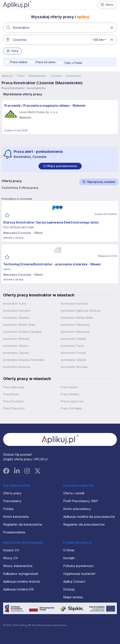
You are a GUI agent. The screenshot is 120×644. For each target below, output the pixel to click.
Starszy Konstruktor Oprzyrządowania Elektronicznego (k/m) (51, 222)
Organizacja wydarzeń (79, 574)
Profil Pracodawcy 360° (81, 501)
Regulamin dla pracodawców (84, 524)
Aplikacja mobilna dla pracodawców (89, 517)
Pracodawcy (12, 501)
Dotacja (69, 589)
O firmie (69, 550)
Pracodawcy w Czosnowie (17, 199)
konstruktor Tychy (15, 304)
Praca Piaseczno (14, 408)
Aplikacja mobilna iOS (18, 589)
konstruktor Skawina (16, 318)
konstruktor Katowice (75, 304)
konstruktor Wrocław (74, 367)
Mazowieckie (37, 76)
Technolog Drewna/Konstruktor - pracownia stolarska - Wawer (52, 264)
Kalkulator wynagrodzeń (21, 574)
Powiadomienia (14, 532)
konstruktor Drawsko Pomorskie (24, 360)
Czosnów (56, 76)
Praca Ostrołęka (71, 408)
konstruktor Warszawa (75, 325)
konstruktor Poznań (73, 353)
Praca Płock (11, 394)
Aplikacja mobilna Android (22, 581)
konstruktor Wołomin (16, 339)
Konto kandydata (16, 517)
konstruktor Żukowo (16, 353)
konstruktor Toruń (72, 346)
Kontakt (69, 558)
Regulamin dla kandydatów (23, 524)
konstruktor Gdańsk (74, 339)
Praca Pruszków (13, 401)
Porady (8, 509)
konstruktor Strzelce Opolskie (22, 332)
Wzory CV (10, 558)
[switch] (60, 166)
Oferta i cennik (74, 493)
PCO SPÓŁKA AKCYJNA (18, 227)
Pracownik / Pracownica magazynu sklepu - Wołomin (45, 106)
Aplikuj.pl (7, 76)
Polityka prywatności (78, 566)
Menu (107, 5)
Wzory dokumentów (18, 566)
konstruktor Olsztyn (16, 346)
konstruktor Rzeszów (17, 367)
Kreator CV (11, 550)
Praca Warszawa (14, 387)
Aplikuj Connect (74, 581)
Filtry (12, 51)
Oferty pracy (12, 493)
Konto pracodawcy (77, 509)
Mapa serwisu (73, 597)
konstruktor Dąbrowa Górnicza (81, 311)
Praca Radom (69, 387)
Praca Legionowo (72, 401)
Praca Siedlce (70, 394)
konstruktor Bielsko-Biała (77, 318)
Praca (21, 76)
